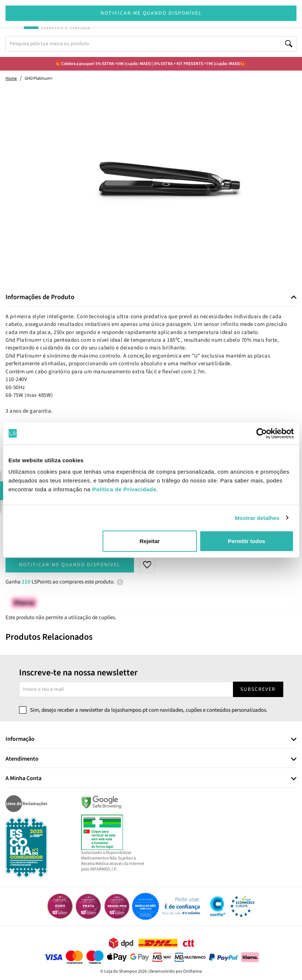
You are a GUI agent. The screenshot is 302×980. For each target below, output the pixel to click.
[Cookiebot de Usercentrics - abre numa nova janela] (261, 433)
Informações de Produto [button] (40, 297)
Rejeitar (150, 541)
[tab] (151, 297)
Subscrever (258, 689)
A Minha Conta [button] (23, 779)
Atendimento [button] (22, 759)
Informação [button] (20, 739)
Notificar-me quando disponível (70, 565)
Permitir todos (247, 541)
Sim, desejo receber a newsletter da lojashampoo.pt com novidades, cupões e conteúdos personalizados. (149, 710)
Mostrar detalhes (257, 518)
